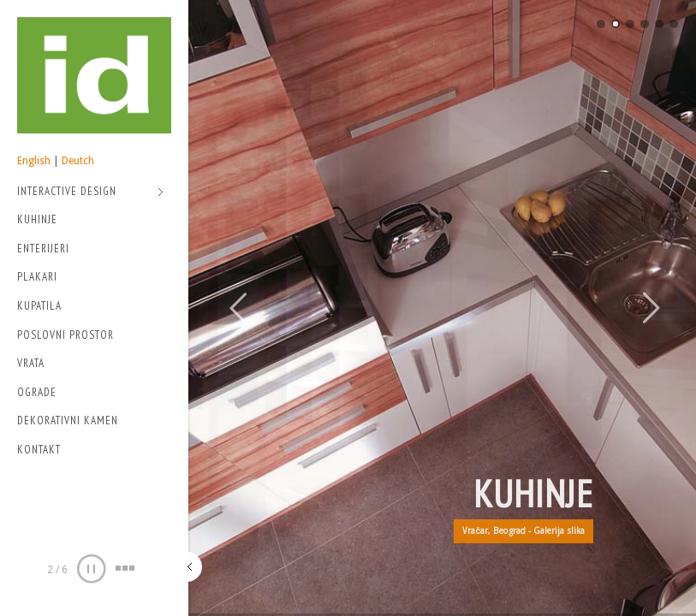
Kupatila (39, 306)
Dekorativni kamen (68, 421)
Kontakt (39, 450)
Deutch (78, 161)
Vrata (31, 363)
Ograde (37, 392)
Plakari (37, 277)
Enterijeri (43, 249)
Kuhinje (37, 219)
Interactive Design (90, 193)
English (34, 161)
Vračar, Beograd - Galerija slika (523, 531)
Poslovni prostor (65, 335)
